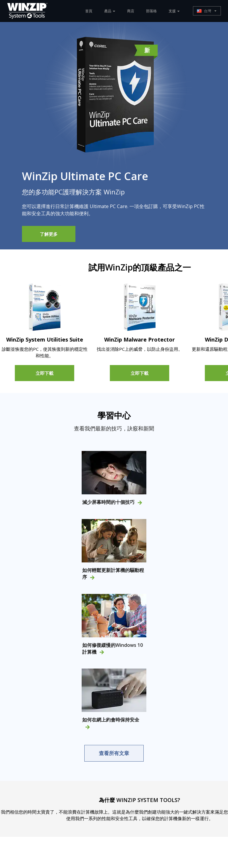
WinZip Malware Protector (140, 339)
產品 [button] (110, 11)
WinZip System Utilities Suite (45, 339)
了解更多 (49, 234)
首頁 (89, 11)
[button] (207, 11)
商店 (131, 11)
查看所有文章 (114, 753)
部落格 (151, 11)
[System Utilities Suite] (45, 307)
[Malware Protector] (140, 307)
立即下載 (45, 373)
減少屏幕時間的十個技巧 (112, 502)
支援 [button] (174, 11)
